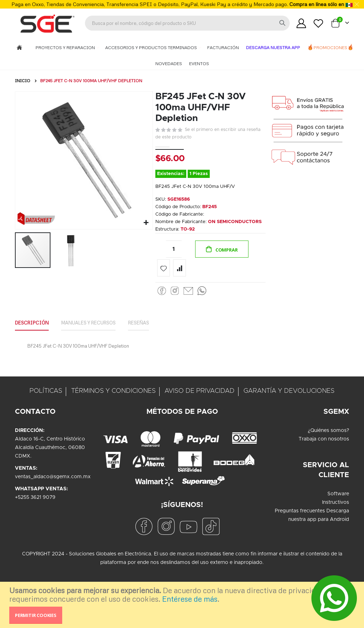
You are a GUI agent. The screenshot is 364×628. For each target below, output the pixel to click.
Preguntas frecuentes (300, 530)
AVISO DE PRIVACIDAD (200, 410)
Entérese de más (190, 599)
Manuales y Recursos (96, 341)
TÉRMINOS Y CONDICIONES (113, 410)
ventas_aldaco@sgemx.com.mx (53, 496)
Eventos (199, 64)
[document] (183, 605)
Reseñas (151, 341)
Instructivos (336, 522)
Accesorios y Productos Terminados (152, 48)
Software (338, 513)
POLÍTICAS (46, 410)
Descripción (34, 341)
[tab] (34, 342)
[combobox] (187, 23)
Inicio (23, 81)
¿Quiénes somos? (328, 450)
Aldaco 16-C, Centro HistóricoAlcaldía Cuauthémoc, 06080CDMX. (50, 467)
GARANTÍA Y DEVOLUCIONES (289, 410)
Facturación (223, 48)
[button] (145, 222)
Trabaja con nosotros (324, 458)
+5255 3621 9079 (35, 517)
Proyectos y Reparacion (66, 48)
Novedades (169, 64)
